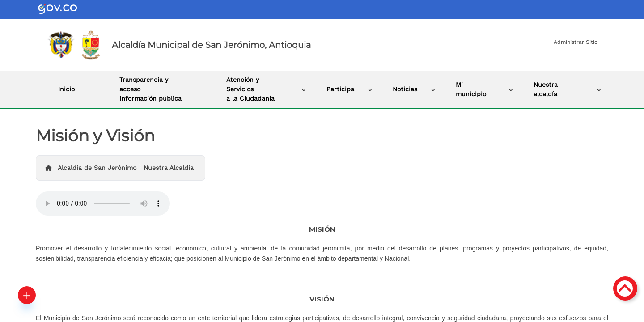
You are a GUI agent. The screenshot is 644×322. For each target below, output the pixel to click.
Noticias (405, 89)
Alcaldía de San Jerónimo (97, 168)
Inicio (66, 89)
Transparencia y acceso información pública (150, 89)
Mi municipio (471, 89)
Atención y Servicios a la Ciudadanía (250, 89)
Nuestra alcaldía (546, 89)
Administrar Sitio (576, 42)
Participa (340, 89)
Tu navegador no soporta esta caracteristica (103, 203)
